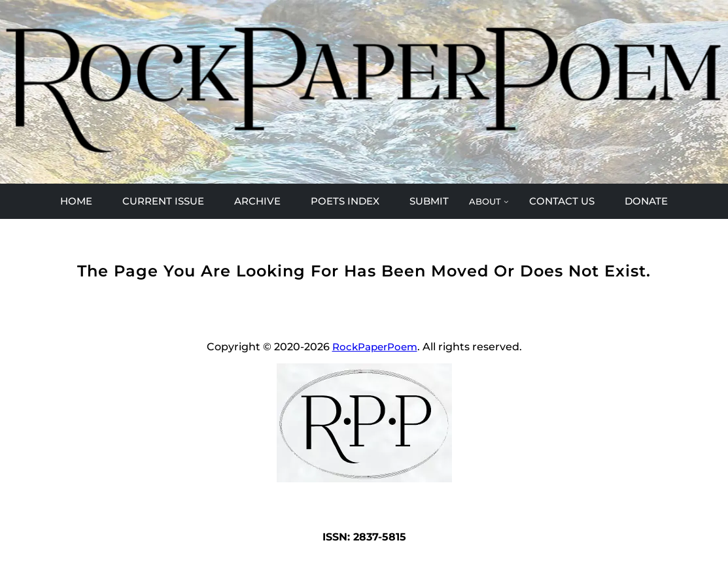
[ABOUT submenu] (489, 201)
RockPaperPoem (375, 347)
